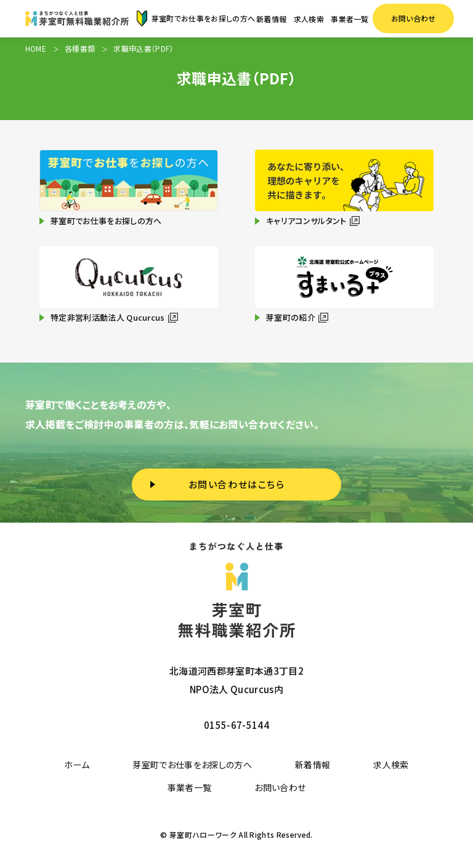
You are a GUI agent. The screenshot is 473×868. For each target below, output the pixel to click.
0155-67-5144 (236, 725)
